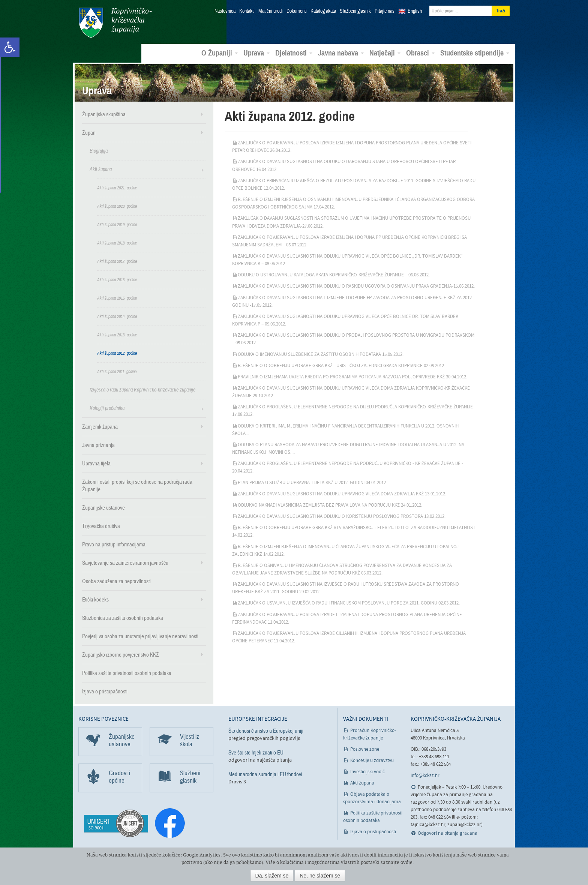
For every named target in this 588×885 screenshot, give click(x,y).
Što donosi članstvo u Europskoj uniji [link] (266, 730)
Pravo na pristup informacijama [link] (114, 544)
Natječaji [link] (385, 53)
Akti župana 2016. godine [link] (117, 279)
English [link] (415, 11)
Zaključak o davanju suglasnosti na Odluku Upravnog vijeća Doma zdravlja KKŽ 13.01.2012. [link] (342, 494)
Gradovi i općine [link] (119, 776)
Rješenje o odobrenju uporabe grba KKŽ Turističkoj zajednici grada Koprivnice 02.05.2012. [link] (341, 365)
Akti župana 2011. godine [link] (117, 371)
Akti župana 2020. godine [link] (117, 206)
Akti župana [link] (101, 169)
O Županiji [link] (220, 53)
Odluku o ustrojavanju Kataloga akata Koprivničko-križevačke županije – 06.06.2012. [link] (334, 275)
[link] (10, 47)
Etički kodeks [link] (95, 599)
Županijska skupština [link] (104, 114)
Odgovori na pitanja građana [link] (448, 833)
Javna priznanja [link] (98, 445)
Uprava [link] (256, 53)
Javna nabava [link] (341, 53)
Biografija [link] (99, 151)
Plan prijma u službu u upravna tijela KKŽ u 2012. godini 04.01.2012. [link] (312, 482)
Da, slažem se (272, 876)
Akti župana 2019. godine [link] (117, 224)
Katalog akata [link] (323, 11)
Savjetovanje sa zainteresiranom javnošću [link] (125, 562)
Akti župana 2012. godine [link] (117, 353)
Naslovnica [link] (225, 11)
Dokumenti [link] (297, 11)
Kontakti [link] (247, 11)
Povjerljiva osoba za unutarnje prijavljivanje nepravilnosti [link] (140, 636)
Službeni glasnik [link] (355, 11)
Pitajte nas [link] (385, 11)
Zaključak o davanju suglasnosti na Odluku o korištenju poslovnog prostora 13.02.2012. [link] (342, 516)
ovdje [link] (406, 862)
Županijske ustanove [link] (103, 507)
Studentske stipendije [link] (475, 53)
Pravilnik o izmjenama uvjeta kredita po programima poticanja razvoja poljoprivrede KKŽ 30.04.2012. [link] (352, 377)
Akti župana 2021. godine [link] (117, 187)
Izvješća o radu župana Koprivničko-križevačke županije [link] (142, 389)
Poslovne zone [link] (365, 749)
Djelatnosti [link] (294, 53)
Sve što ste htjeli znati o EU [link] (256, 752)
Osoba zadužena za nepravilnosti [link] (116, 581)
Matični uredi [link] (271, 11)
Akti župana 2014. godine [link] (117, 316)
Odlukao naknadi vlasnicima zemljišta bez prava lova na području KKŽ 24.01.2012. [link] (330, 505)
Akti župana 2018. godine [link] (117, 243)
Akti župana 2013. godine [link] (117, 334)
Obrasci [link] (420, 53)
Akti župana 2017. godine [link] (117, 261)
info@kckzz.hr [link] (425, 775)
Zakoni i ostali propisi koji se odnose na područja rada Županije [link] (137, 485)
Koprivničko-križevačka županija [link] (115, 23)
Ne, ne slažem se (320, 876)
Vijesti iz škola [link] (190, 740)
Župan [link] (89, 132)
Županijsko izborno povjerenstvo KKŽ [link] (121, 654)
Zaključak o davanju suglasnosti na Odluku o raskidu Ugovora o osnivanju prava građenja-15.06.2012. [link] (356, 286)
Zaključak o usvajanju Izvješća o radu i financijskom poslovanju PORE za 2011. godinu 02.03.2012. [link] (349, 603)
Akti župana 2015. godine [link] (117, 298)
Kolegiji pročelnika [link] (107, 408)
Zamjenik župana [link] (100, 426)
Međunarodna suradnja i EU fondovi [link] (265, 774)
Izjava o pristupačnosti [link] (105, 691)
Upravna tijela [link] (96, 463)
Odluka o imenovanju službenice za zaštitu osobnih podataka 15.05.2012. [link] (321, 354)
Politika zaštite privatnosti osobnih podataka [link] (127, 673)
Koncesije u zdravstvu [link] (372, 760)
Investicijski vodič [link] (367, 772)
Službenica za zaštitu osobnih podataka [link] (123, 618)
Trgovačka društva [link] (101, 526)
